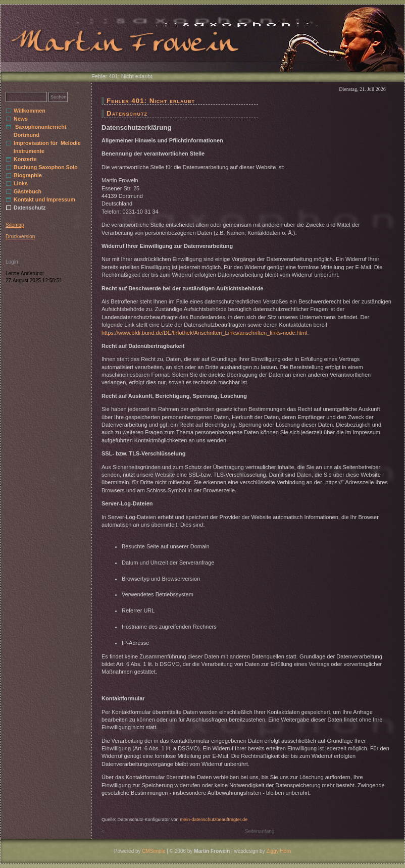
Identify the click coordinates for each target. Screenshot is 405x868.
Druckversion (20, 237)
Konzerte (25, 159)
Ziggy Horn (279, 851)
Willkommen (30, 111)
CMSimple (154, 851)
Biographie (28, 175)
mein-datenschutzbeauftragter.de (214, 820)
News (21, 119)
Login (12, 262)
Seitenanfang (259, 831)
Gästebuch (28, 191)
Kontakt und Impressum (44, 199)
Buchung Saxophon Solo (46, 167)
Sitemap (15, 225)
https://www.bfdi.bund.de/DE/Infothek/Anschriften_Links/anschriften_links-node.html (204, 333)
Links (21, 183)
